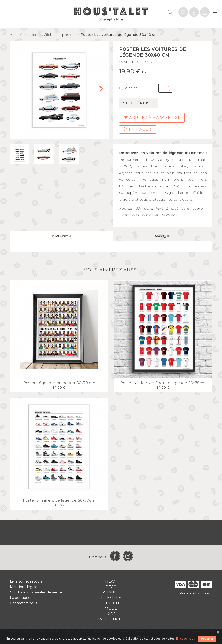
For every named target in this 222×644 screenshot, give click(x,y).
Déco (111, 587)
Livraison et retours (26, 581)
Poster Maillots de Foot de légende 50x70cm (163, 383)
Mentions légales (24, 587)
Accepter (207, 639)
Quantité (128, 88)
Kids (111, 614)
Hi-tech (111, 603)
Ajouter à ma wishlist (152, 118)
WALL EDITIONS (135, 62)
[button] (103, 90)
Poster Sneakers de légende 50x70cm (59, 500)
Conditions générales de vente (36, 592)
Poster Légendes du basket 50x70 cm (59, 383)
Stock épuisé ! (139, 103)
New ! (111, 581)
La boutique (20, 598)
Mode (111, 608)
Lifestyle (111, 598)
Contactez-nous (24, 603)
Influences (111, 619)
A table (111, 592)
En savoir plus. (186, 639)
